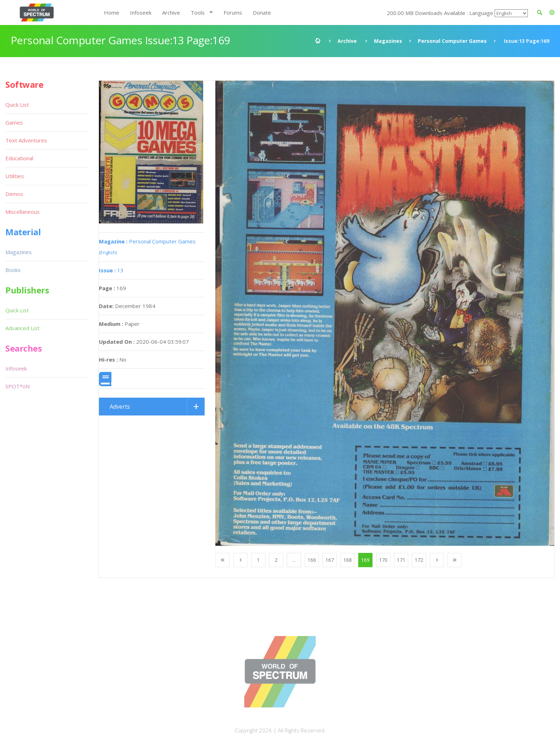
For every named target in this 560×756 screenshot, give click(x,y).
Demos (14, 194)
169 (365, 560)
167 (330, 560)
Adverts (120, 407)
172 (419, 560)
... (294, 560)
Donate (262, 12)
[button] (552, 12)
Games (14, 122)
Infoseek (141, 12)
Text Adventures (26, 140)
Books (13, 270)
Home (112, 12)
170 (383, 560)
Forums (233, 12)
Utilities (15, 176)
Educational (19, 158)
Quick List (17, 105)
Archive (171, 12)
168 (347, 560)
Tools (198, 12)
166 (312, 560)
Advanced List (22, 328)
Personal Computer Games (452, 41)
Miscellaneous (22, 212)
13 (111, 270)
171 (401, 560)
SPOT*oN (17, 386)
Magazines (388, 41)
